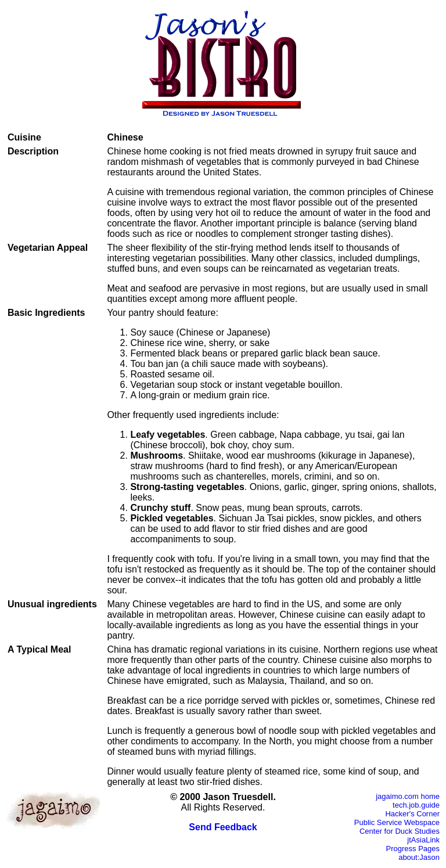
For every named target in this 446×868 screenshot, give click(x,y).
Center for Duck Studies (400, 831)
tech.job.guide (416, 805)
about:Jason (419, 857)
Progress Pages (413, 849)
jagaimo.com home (408, 796)
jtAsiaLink (423, 840)
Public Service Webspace (397, 822)
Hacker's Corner (412, 814)
